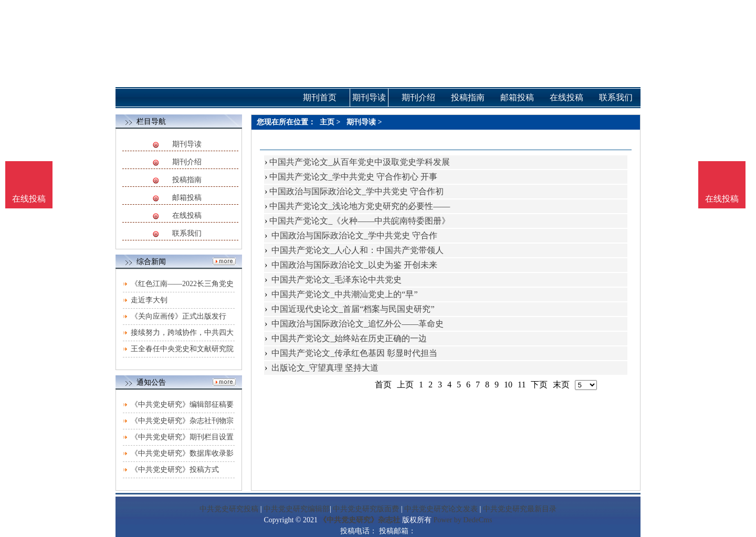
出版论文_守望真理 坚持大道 (324, 368)
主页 (327, 122)
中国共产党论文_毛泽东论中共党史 (335, 280)
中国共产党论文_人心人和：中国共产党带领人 (356, 250)
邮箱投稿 (187, 198)
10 (508, 385)
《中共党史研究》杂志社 (360, 520)
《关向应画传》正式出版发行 (178, 316)
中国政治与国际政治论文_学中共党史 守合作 (353, 235)
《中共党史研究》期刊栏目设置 (182, 437)
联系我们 (187, 233)
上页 (405, 385)
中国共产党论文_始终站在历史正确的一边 (348, 338)
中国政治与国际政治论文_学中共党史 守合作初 (356, 191)
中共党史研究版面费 (366, 509)
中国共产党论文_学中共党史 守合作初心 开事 (353, 177)
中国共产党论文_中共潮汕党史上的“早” (343, 294)
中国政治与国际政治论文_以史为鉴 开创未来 (353, 265)
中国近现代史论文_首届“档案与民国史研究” (352, 309)
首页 (383, 385)
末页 (561, 385)
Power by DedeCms (463, 520)
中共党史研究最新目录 (520, 509)
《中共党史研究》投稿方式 (175, 470)
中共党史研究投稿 (229, 509)
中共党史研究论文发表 (441, 509)
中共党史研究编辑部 (297, 509)
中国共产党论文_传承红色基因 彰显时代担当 (353, 353)
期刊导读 (187, 144)
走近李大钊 (149, 300)
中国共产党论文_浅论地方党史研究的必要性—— (360, 206)
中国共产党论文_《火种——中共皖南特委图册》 (360, 221)
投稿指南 (187, 180)
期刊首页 (320, 97)
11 (522, 385)
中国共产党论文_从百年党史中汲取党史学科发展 (360, 162)
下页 (539, 385)
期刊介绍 (187, 162)
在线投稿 (187, 215)
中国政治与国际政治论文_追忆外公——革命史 (356, 324)
